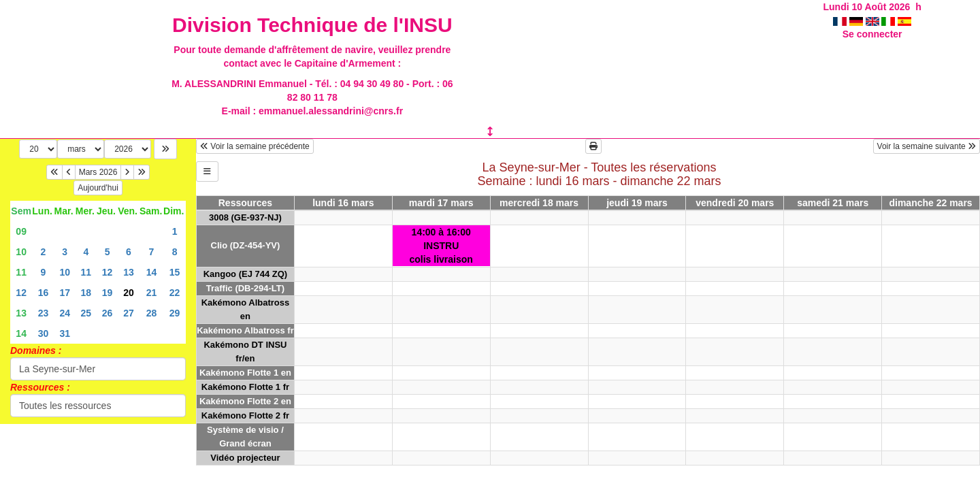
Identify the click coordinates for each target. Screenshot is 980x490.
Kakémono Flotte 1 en (245, 373)
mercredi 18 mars (539, 203)
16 (44, 293)
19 (108, 293)
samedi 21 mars (833, 203)
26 (108, 313)
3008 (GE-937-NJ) (245, 217)
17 (65, 293)
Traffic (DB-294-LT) (245, 288)
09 (21, 231)
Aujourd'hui (98, 188)
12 (108, 272)
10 (21, 252)
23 (44, 313)
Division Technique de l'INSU (312, 25)
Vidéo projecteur (245, 458)
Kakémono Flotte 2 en (245, 401)
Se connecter (872, 34)
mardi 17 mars (441, 203)
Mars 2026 (98, 172)
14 (152, 272)
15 (175, 272)
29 (175, 313)
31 (65, 333)
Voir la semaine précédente (255, 146)
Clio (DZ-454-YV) (246, 245)
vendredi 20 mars (735, 203)
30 (44, 333)
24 (65, 313)
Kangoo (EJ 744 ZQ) (246, 274)
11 (21, 272)
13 (129, 272)
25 (86, 313)
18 (86, 293)
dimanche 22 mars (930, 203)
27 (129, 313)
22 (175, 293)
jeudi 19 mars (637, 203)
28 (152, 313)
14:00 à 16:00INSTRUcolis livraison (441, 246)
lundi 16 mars (343, 203)
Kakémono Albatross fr (245, 330)
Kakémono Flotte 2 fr (245, 415)
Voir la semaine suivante (927, 146)
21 (152, 293)
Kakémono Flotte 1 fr (245, 387)
